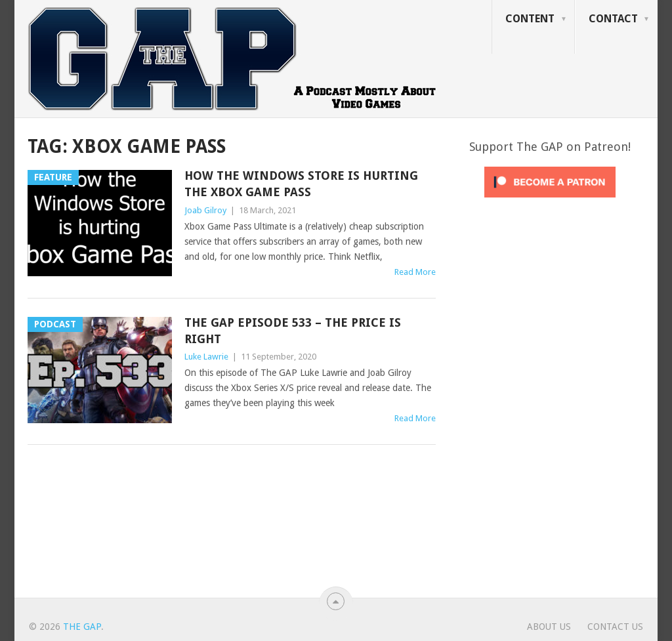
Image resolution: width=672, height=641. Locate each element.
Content (530, 19)
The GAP (82, 627)
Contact (613, 19)
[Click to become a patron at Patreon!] (550, 201)
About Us (549, 627)
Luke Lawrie (206, 357)
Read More (415, 272)
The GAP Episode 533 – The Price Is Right (293, 331)
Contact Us (615, 627)
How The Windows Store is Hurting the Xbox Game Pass (301, 184)
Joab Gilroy (205, 210)
